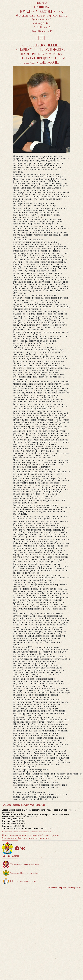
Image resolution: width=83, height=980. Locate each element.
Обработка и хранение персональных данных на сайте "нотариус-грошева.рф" (30, 835)
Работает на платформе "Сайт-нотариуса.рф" (65, 888)
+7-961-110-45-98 (41, 27)
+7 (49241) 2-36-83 (42, 23)
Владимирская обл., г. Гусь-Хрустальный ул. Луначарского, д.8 (41, 18)
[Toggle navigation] (41, 38)
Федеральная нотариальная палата (21, 864)
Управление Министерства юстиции (21, 873)
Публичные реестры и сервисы (19, 881)
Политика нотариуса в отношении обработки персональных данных (27, 832)
